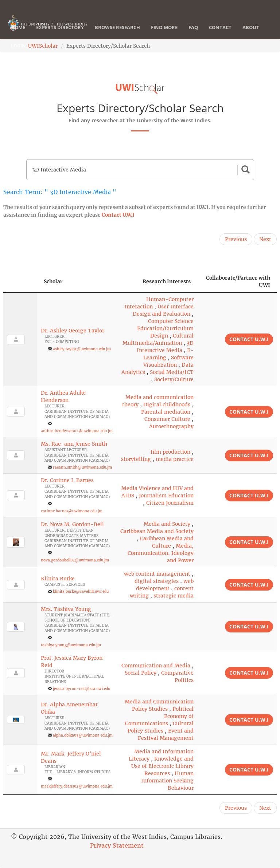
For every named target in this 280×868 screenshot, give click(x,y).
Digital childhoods (167, 405)
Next (265, 239)
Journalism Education (166, 496)
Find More (164, 27)
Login (18, 46)
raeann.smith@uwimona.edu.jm (82, 467)
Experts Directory (60, 27)
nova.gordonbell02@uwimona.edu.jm (75, 560)
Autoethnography (171, 426)
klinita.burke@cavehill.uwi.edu (81, 591)
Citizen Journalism (170, 503)
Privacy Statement (117, 845)
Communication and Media (156, 666)
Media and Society (167, 524)
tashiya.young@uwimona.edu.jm (71, 645)
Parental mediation (166, 412)
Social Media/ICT (172, 372)
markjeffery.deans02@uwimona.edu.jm (77, 786)
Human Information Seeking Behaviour (167, 781)
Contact (220, 27)
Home (18, 27)
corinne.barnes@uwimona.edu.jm (72, 511)
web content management (157, 574)
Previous (236, 239)
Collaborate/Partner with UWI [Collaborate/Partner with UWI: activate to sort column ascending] (238, 281)
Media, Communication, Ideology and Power (161, 553)
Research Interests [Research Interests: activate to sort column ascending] (167, 281)
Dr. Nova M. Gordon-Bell (72, 524)
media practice (175, 459)
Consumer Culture (167, 419)
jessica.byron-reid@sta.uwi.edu (81, 689)
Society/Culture (174, 379)
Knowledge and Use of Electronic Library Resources (162, 766)
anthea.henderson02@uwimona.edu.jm (77, 431)
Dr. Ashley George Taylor (73, 331)
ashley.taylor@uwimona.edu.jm (82, 349)
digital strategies (157, 581)
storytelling (136, 459)
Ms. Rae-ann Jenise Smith (74, 444)
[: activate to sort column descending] (20, 282)
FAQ (193, 27)
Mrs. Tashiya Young (66, 609)
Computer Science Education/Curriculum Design (165, 328)
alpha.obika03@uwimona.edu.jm (83, 735)
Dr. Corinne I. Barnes (67, 480)
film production (170, 452)
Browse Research (117, 27)
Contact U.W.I (118, 215)
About (251, 27)
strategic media (174, 596)
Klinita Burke (58, 579)
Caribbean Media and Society (157, 531)
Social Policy (141, 673)
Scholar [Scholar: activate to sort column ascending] (53, 281)
